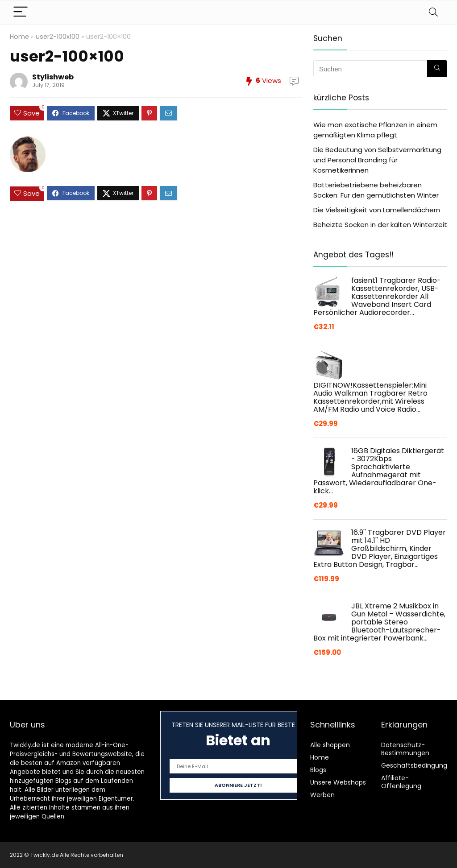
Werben (322, 795)
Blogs (318, 770)
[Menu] (21, 12)
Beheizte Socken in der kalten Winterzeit (380, 225)
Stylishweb (53, 77)
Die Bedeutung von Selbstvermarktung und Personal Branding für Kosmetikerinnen (377, 160)
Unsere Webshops (338, 782)
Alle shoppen (330, 745)
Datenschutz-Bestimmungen (405, 749)
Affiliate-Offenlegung (401, 782)
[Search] (433, 12)
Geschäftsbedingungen (418, 765)
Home (19, 37)
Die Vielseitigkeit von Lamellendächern (377, 210)
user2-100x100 (58, 37)
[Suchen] (437, 69)
